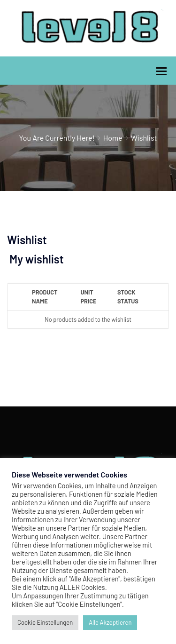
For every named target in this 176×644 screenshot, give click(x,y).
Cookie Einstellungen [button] (45, 622)
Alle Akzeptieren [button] (110, 622)
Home (113, 138)
